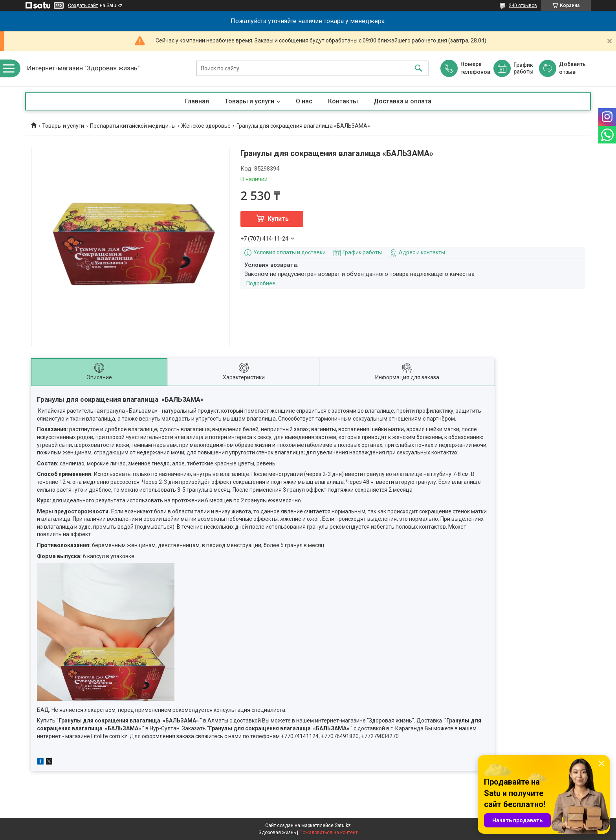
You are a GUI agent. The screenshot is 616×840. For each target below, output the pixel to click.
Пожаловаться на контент (328, 833)
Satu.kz (343, 825)
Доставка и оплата (402, 101)
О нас (304, 101)
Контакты (343, 101)
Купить (278, 219)
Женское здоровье (206, 126)
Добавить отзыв (572, 68)
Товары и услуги (249, 101)
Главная (197, 101)
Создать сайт (83, 6)
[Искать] (418, 69)
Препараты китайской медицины (133, 126)
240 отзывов (523, 6)
